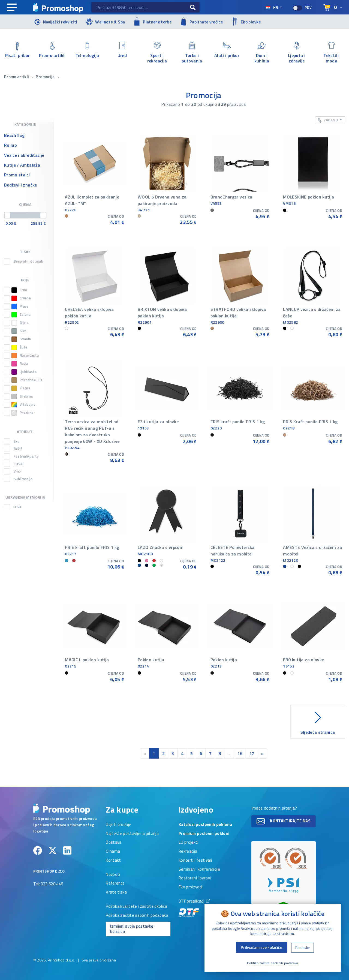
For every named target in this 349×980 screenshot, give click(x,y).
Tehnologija (87, 50)
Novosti (113, 875)
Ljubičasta (24, 372)
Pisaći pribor (17, 50)
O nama (113, 852)
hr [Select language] (272, 7)
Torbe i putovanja (192, 53)
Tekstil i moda (332, 53)
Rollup (10, 145)
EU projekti (189, 843)
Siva (19, 331)
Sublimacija (23, 479)
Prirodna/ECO (27, 380)
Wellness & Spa (105, 21)
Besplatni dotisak (28, 261)
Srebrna (22, 396)
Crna (19, 290)
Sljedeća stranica (318, 722)
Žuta (19, 347)
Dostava (114, 843)
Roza (20, 364)
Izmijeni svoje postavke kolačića (132, 929)
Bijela (20, 323)
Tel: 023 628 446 (48, 884)
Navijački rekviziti (55, 21)
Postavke (303, 948)
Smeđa (21, 339)
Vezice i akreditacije (24, 155)
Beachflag (14, 135)
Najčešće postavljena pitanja (132, 834)
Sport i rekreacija (157, 53)
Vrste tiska (116, 892)
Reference (115, 883)
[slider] (7, 215)
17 (252, 753)
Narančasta (25, 356)
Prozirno (23, 413)
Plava (20, 306)
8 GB (17, 507)
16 (240, 753)
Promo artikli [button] (17, 77)
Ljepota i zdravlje (297, 53)
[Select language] (333, 8)
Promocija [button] (46, 77)
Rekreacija (188, 852)
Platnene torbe (152, 21)
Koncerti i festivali (195, 861)
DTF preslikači (194, 908)
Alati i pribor (227, 50)
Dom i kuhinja (262, 53)
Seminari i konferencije (199, 870)
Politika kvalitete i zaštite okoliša (136, 907)
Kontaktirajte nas (284, 821)
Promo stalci (17, 175)
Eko (16, 441)
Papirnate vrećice (201, 22)
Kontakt (113, 861)
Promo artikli (52, 50)
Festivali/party (26, 456)
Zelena (21, 315)
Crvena (21, 298)
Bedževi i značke (21, 185)
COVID (19, 464)
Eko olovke (246, 22)
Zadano (328, 120)
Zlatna (21, 388)
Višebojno (23, 405)
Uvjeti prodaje (118, 825)
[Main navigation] (12, 8)
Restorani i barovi (195, 878)
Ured (122, 50)
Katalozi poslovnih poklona (205, 825)
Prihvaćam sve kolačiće (261, 947)
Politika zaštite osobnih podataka (137, 916)
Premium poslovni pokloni (204, 834)
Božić (18, 449)
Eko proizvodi (191, 887)
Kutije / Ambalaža (22, 165)
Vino (17, 471)
